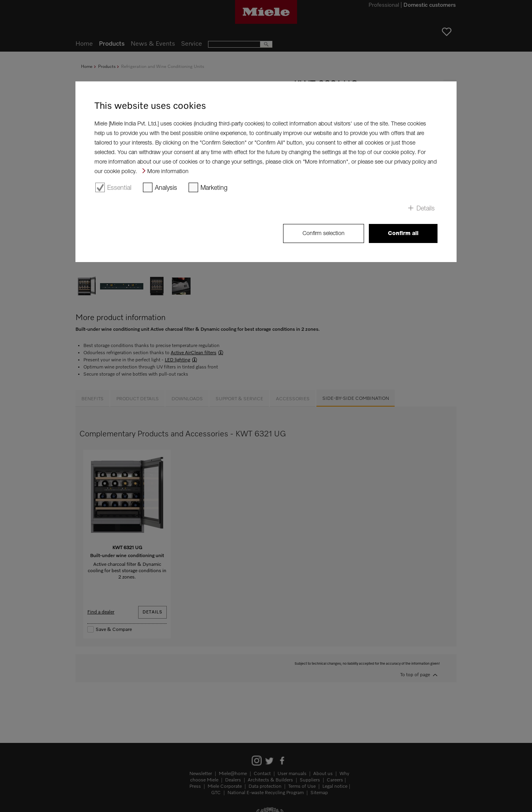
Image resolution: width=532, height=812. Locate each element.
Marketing (214, 187)
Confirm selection (324, 233)
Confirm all (403, 233)
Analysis (166, 187)
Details (426, 208)
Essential (119, 187)
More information (168, 171)
